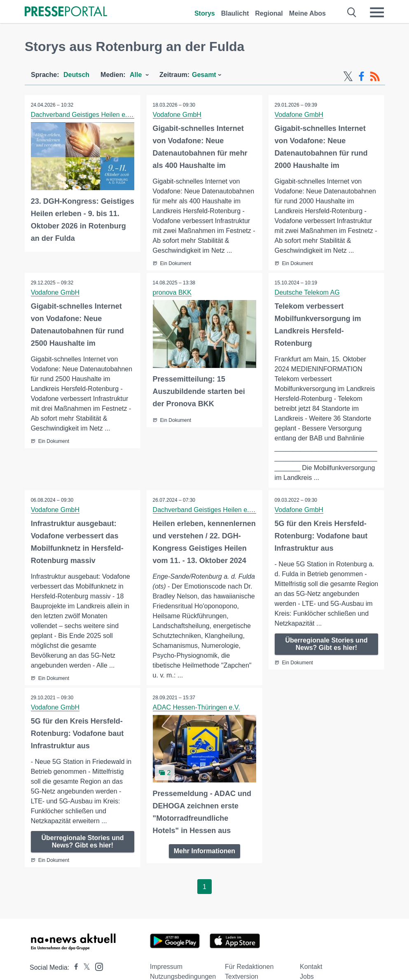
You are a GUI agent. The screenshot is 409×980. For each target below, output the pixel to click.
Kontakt (311, 967)
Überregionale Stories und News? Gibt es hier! (326, 644)
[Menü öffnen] (377, 12)
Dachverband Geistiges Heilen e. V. (83, 115)
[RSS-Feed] (375, 77)
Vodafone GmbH (177, 115)
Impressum (166, 967)
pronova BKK (172, 292)
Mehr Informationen (204, 851)
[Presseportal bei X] (84, 968)
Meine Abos (307, 13)
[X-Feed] (348, 77)
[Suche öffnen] (352, 12)
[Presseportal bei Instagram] (97, 967)
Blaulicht (235, 13)
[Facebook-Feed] (361, 77)
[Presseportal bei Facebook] (74, 968)
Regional (269, 13)
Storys (205, 13)
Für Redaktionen (249, 967)
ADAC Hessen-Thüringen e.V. (196, 707)
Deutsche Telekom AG (307, 292)
